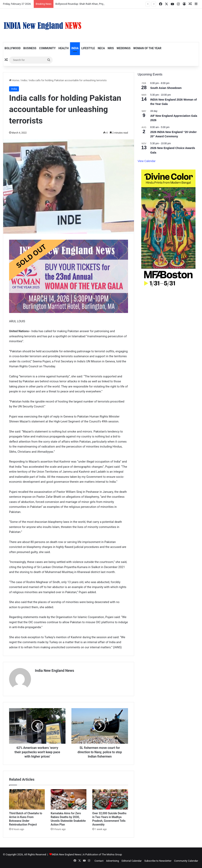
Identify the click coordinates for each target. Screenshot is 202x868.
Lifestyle (88, 48)
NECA (101, 48)
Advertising (113, 861)
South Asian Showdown (166, 88)
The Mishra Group (112, 854)
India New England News (55, 671)
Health (64, 48)
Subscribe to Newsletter (158, 861)
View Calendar (147, 161)
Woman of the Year (147, 48)
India (75, 48)
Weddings (123, 48)
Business (30, 48)
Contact (99, 861)
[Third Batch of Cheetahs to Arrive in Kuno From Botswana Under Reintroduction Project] (27, 799)
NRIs (111, 48)
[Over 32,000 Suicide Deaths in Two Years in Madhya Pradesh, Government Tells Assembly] (110, 799)
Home (14, 80)
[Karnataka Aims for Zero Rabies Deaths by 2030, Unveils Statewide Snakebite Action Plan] (69, 799)
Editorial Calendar (132, 861)
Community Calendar (186, 861)
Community (47, 48)
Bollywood (13, 48)
